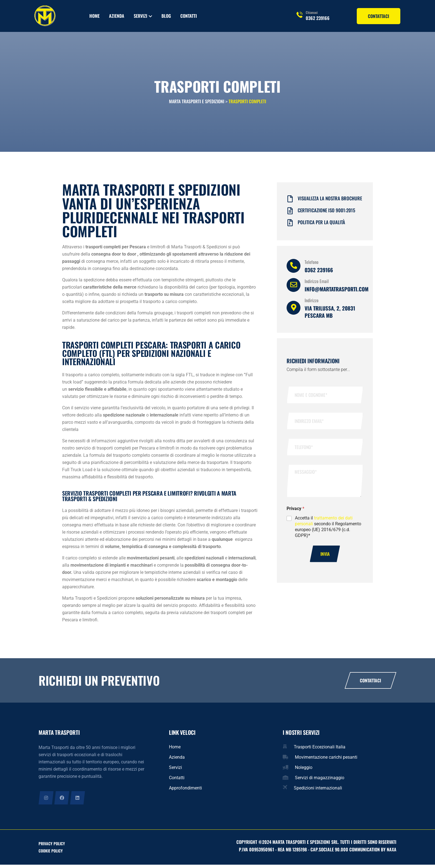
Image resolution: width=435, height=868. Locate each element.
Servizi (141, 16)
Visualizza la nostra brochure (330, 201)
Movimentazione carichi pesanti (326, 760)
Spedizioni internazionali (318, 791)
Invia (325, 557)
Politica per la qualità (321, 225)
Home (94, 16)
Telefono (312, 265)
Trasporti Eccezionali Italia (320, 750)
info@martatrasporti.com (337, 292)
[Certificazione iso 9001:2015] (290, 214)
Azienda (117, 16)
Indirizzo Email (317, 284)
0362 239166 (318, 18)
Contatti (189, 16)
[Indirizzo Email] (294, 288)
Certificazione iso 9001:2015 (326, 213)
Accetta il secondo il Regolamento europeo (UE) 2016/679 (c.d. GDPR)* (328, 529)
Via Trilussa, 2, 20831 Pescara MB (330, 314)
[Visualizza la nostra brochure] (290, 202)
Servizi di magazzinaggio (320, 780)
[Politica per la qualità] (290, 225)
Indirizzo (312, 303)
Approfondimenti (185, 791)
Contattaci (370, 683)
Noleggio (304, 770)
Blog (166, 16)
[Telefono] (294, 269)
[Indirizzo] (294, 311)
